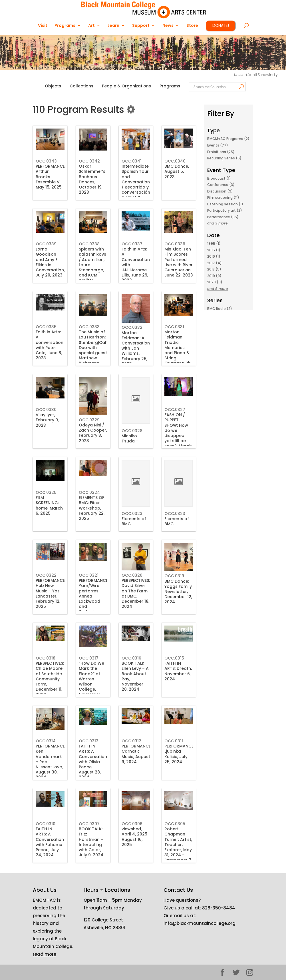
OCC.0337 (132, 244)
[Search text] (217, 87)
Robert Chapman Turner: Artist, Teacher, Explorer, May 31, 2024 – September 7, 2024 (178, 847)
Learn (113, 26)
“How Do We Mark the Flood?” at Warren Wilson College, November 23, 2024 (91, 681)
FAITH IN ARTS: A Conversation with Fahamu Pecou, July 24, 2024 (50, 842)
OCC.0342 (89, 161)
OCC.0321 (89, 575)
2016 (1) (214, 256)
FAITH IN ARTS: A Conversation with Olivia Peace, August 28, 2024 (93, 762)
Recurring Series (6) (224, 158)
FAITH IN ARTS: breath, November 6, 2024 (178, 671)
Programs (65, 26)
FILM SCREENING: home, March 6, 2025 (49, 505)
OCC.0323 (132, 514)
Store (192, 26)
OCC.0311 (174, 741)
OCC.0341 (132, 161)
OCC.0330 (46, 410)
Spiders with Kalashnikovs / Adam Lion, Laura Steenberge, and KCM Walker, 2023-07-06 (92, 267)
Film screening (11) (223, 198)
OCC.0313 (89, 741)
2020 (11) (215, 282)
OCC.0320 (132, 575)
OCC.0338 (89, 244)
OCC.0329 (89, 420)
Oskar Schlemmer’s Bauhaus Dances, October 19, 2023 (92, 179)
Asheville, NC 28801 (104, 928)
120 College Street (103, 920)
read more (45, 954)
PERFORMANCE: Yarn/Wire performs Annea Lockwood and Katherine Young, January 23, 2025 (94, 604)
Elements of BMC (134, 521)
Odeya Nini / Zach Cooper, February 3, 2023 (93, 433)
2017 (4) (214, 263)
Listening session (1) (225, 204)
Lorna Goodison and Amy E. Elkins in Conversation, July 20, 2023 (50, 262)
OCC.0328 (132, 431)
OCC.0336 (175, 244)
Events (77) (218, 145)
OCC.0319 (174, 576)
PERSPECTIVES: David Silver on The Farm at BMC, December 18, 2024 (136, 593)
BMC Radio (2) (220, 309)
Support (141, 26)
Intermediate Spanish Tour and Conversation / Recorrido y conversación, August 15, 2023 (136, 184)
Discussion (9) (220, 191)
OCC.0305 (175, 824)
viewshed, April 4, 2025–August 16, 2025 (136, 837)
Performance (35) (223, 217)
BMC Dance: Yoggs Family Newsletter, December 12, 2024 (178, 592)
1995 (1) (214, 244)
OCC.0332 (132, 327)
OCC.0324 (89, 492)
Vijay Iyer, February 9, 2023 (47, 420)
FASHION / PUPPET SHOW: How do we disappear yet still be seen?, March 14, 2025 (178, 433)
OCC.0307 (89, 824)
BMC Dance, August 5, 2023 (177, 171)
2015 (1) (214, 250)
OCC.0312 (131, 741)
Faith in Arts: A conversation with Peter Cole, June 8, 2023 (50, 345)
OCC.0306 (132, 824)
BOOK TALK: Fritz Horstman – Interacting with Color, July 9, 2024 (91, 842)
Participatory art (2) (225, 210)
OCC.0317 (89, 658)
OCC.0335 (46, 327)
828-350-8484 (219, 908)
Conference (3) (221, 185)
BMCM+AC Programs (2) (228, 139)
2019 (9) (214, 276)
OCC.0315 (174, 658)
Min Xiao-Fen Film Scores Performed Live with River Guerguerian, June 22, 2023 (179, 262)
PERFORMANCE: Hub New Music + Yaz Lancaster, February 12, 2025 (51, 593)
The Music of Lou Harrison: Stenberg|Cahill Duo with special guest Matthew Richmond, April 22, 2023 (95, 350)
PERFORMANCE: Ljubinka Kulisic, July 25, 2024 (179, 754)
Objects (53, 86)
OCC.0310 (46, 824)
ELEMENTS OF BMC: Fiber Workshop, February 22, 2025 (92, 508)
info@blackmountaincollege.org (200, 923)
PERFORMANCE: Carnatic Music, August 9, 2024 (137, 754)
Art (91, 26)
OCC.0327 (175, 410)
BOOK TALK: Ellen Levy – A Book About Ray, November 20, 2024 (135, 676)
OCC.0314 (46, 741)
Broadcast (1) (219, 178)
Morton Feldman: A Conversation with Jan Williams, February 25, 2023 (136, 348)
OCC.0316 (131, 658)
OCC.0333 (89, 327)
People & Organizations (126, 86)
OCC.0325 (46, 492)
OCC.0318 (46, 658)
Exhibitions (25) (221, 152)
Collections (81, 86)
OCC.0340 (175, 161)
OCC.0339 (46, 244)
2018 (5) (214, 269)
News (168, 26)
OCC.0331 (174, 327)
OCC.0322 (46, 575)
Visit (43, 26)
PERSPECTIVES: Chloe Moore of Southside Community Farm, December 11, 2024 (50, 679)
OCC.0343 (46, 161)
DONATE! (221, 26)
